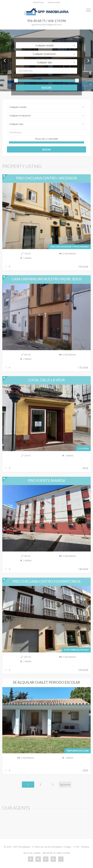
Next (88, 60)
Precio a (47, 78)
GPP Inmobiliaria (22, 847)
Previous (5, 60)
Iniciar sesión (54, 2)
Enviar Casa (38, 2)
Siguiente (65, 785)
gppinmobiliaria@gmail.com (47, 24)
